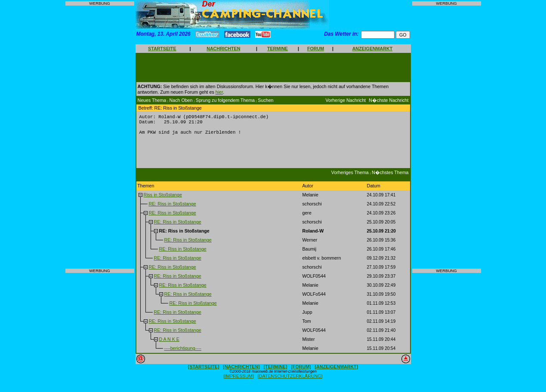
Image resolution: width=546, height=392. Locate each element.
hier (219, 92)
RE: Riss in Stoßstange (172, 207)
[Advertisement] (100, 137)
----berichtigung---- (182, 352)
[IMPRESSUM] (238, 380)
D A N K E (169, 343)
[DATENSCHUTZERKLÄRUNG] (290, 380)
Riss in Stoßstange (162, 198)
